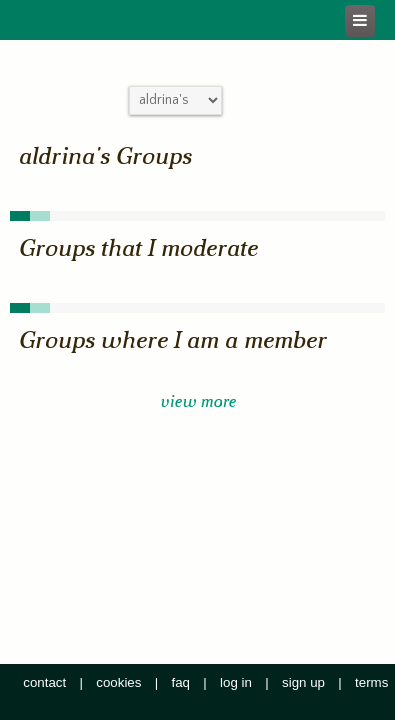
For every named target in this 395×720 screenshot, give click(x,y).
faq (181, 682)
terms (371, 682)
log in (236, 682)
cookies (118, 682)
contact (44, 682)
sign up (303, 682)
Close (9, 45)
